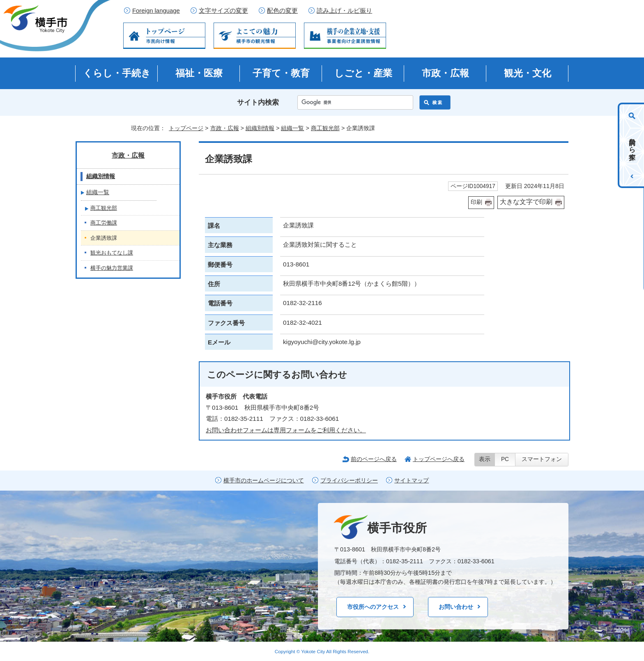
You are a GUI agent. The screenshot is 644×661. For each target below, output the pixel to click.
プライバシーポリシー (349, 481)
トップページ (186, 128)
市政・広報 (445, 73)
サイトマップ (412, 481)
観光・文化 (528, 73)
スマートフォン (542, 459)
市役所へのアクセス (373, 607)
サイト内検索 (258, 102)
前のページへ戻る (374, 459)
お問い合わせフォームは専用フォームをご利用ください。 (286, 430)
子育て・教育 (281, 73)
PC (505, 459)
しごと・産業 (363, 73)
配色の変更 (282, 11)
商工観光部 (325, 128)
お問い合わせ (456, 607)
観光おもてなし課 (112, 253)
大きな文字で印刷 (526, 202)
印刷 (476, 202)
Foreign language (156, 11)
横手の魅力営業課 (112, 268)
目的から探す (632, 145)
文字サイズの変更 (223, 11)
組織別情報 (260, 128)
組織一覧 (292, 128)
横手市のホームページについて (264, 481)
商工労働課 (104, 223)
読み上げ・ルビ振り (344, 11)
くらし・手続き (117, 73)
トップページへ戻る (439, 459)
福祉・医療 (199, 73)
